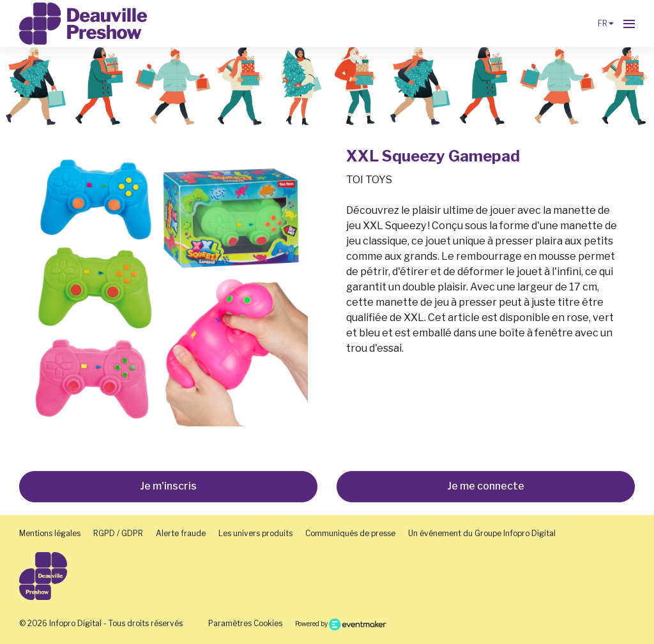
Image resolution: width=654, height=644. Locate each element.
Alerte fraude (181, 533)
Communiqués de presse (350, 533)
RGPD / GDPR (118, 533)
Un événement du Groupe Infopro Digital (482, 533)
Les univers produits (255, 533)
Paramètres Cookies (245, 623)
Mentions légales (50, 533)
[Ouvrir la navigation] (629, 24)
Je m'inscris (168, 486)
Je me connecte (486, 486)
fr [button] (606, 23)
